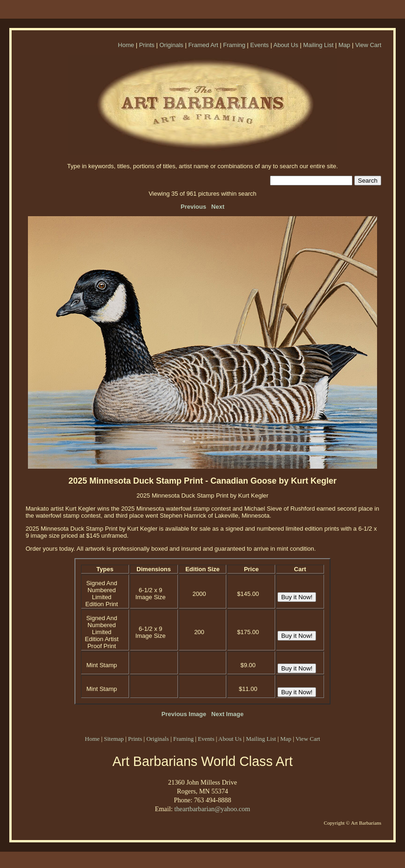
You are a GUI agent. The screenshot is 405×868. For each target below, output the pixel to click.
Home (126, 45)
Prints (147, 45)
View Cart (368, 45)
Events (260, 45)
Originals (171, 45)
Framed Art (203, 45)
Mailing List (318, 45)
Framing (234, 45)
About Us (286, 45)
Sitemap (114, 739)
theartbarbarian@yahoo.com (212, 809)
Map (344, 45)
